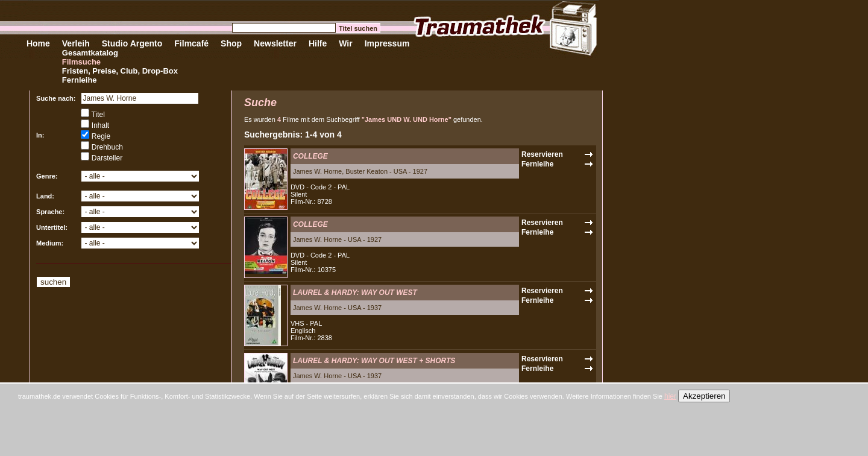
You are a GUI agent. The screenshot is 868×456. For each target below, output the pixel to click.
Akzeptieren (704, 396)
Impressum (387, 43)
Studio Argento (132, 43)
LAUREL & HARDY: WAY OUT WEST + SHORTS (374, 361)
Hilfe (318, 43)
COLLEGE (310, 156)
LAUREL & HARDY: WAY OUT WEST (355, 293)
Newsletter (275, 43)
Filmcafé (191, 43)
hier (670, 396)
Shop (231, 43)
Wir (345, 43)
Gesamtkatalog (90, 53)
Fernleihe (80, 80)
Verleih (76, 43)
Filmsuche (81, 62)
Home (38, 43)
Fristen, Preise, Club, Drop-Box (120, 71)
